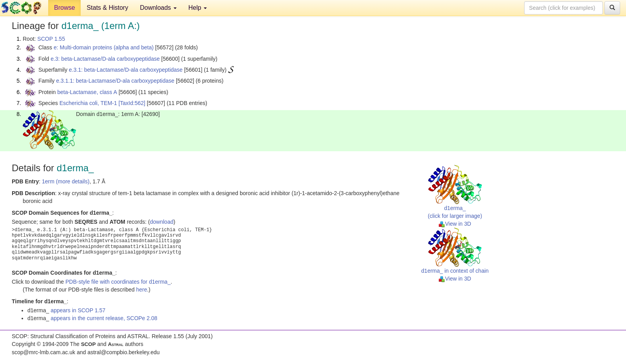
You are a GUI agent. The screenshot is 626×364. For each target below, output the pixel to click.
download (162, 222)
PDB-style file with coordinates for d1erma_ (118, 282)
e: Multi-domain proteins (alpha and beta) (104, 47)
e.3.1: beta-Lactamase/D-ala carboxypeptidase (126, 70)
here (141, 290)
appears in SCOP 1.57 (78, 310)
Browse (64, 8)
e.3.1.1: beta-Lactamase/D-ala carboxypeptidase (115, 81)
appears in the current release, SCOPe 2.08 (104, 318)
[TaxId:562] (132, 103)
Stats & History (107, 8)
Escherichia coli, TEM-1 (88, 103)
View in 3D (455, 224)
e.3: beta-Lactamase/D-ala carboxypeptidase (105, 59)
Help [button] (198, 8)
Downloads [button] (158, 8)
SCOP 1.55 (51, 39)
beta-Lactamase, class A (87, 92)
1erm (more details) (66, 181)
